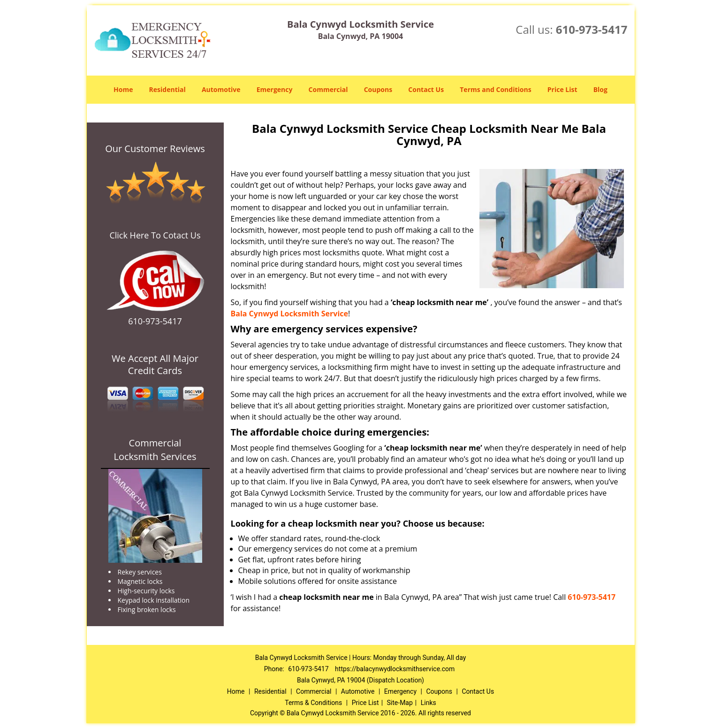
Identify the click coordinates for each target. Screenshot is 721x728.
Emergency (275, 89)
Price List (562, 89)
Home (123, 89)
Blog (600, 89)
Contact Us (426, 89)
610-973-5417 (592, 29)
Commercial (328, 89)
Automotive (221, 89)
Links (429, 703)
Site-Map (400, 703)
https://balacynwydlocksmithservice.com (395, 669)
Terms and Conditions (495, 89)
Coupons (378, 89)
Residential (167, 89)
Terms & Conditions (313, 703)
